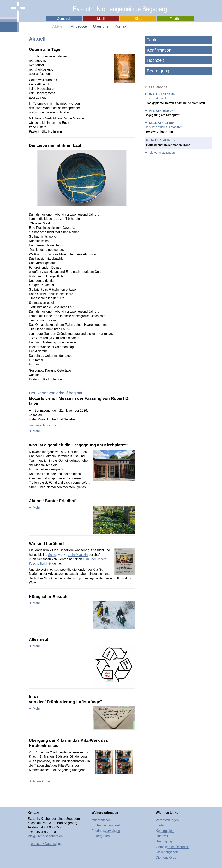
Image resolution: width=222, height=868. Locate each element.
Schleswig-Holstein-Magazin (68, 555)
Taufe (152, 40)
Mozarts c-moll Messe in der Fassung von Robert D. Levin (79, 398)
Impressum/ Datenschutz (45, 844)
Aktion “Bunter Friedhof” (53, 501)
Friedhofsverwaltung (106, 831)
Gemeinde (64, 19)
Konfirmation (159, 50)
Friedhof (176, 19)
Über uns (101, 26)
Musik (101, 19)
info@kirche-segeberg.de (45, 836)
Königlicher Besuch (48, 596)
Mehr (36, 431)
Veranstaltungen (167, 820)
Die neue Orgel (166, 857)
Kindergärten (101, 836)
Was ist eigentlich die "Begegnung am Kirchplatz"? (79, 445)
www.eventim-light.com (45, 425)
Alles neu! (39, 639)
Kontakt (121, 26)
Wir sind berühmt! (46, 543)
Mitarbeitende (101, 820)
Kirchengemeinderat (106, 825)
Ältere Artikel (42, 781)
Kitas (139, 19)
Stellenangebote (167, 852)
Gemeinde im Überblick (172, 847)
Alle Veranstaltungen (162, 153)
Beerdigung (158, 71)
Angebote (79, 26)
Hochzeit (155, 60)
